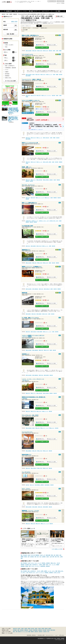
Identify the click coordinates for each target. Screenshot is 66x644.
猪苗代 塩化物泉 (29, 51)
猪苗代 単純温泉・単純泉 (30, 75)
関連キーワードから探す (7, 633)
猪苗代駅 (50, 51)
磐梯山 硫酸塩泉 (35, 350)
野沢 (58, 557)
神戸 (48, 632)
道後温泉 (40, 630)
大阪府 (36, 629)
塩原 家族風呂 (47, 485)
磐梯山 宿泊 (28, 180)
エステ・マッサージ (36, 566)
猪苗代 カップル (49, 75)
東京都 (33, 629)
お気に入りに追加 (52, 45)
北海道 (39, 629)
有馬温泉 (22, 630)
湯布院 (48, 630)
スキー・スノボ (38, 563)
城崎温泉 (26, 630)
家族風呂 (23, 565)
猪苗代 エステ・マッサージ (46, 95)
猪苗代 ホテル (47, 198)
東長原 (26, 557)
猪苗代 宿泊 (34, 51)
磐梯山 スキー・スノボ (44, 428)
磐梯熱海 (37, 555)
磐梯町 (22, 557)
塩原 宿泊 (27, 485)
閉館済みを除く (44, 28)
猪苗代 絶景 (33, 198)
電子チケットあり (27, 28)
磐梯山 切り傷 (40, 263)
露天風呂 (25, 563)
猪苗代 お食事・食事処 (47, 162)
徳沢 (22, 558)
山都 (51, 557)
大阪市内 (36, 632)
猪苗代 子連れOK (46, 138)
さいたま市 (25, 632)
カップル (54, 565)
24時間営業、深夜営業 (45, 566)
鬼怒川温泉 (53, 630)
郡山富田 (25, 555)
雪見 (30, 566)
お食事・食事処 (42, 565)
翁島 (60, 555)
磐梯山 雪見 (38, 524)
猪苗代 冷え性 (46, 51)
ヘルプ (56, 635)
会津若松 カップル (35, 221)
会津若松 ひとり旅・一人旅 (44, 221)
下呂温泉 (30, 630)
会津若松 (32, 557)
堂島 (35, 557)
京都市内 (41, 632)
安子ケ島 (33, 555)
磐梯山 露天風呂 (39, 180)
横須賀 (19, 632)
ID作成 (63, 3)
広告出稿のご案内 (41, 635)
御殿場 (32, 632)
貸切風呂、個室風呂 (46, 563)
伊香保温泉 (35, 630)
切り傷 (58, 563)
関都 (52, 555)
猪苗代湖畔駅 (28, 76)
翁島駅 (54, 51)
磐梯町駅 (61, 162)
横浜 (14, 632)
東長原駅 (31, 181)
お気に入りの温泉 (52, 1)
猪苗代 (57, 555)
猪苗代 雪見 (39, 95)
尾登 (56, 557)
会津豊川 (44, 557)
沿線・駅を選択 (10, 34)
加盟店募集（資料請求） (32, 635)
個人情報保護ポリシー (42, 638)
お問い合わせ (62, 635)
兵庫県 (26, 629)
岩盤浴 (7, 72)
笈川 (38, 557)
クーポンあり (36, 28)
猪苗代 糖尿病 (33, 246)
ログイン (59, 3)
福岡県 (50, 629)
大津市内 (45, 632)
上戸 (44, 555)
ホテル (32, 563)
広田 (29, 557)
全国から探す (14, 21)
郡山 (22, 555)
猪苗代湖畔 (48, 555)
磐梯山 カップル (45, 411)
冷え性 (29, 563)
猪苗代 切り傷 (40, 51)
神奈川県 (15, 629)
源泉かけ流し (53, 563)
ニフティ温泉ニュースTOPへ (57, 549)
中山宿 (41, 555)
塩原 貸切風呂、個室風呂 (39, 485)
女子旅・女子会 (57, 573)
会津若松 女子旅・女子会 (54, 221)
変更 (16, 25)
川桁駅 (57, 51)
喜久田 (29, 555)
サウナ (50, 565)
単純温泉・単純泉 (24, 566)
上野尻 (61, 557)
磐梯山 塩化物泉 (29, 263)
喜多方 (48, 557)
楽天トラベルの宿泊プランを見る (42, 47)
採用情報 (63, 638)
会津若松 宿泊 (28, 221)
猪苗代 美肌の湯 (47, 289)
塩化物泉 (27, 565)
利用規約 (59, 638)
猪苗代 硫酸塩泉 (35, 289)
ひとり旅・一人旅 (24, 573)
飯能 (29, 632)
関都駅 (60, 51)
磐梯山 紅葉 (33, 524)
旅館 (47, 565)
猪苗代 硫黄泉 (28, 314)
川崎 (16, 632)
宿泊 (22, 563)
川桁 (54, 555)
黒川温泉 (44, 630)
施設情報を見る (41, 45)
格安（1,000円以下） (34, 565)
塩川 (40, 557)
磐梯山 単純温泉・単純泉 (30, 428)
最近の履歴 (60, 1)
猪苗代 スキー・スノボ (40, 198)
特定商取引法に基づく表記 (51, 638)
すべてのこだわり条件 (10, 81)
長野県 (43, 629)
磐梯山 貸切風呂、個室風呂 (48, 180)
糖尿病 (58, 565)
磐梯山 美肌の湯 (34, 468)
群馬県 (29, 629)
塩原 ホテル (32, 485)
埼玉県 (19, 629)
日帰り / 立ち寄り (9, 45)
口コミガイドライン (50, 635)
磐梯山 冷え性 (46, 263)
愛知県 (46, 629)
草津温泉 (15, 630)
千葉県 (22, 629)
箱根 (18, 630)
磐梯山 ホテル (33, 180)
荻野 (53, 557)
